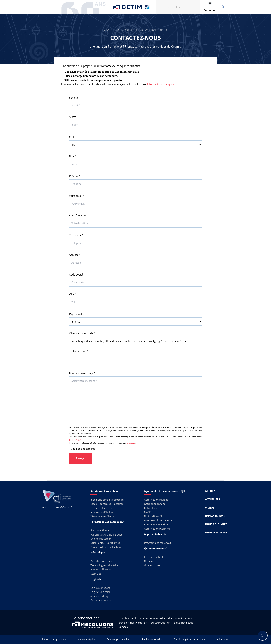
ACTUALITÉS (213, 499)
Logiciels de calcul (101, 592)
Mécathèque (130, 30)
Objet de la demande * (82, 333)
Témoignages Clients (102, 516)
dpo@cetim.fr (75, 440)
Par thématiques (100, 530)
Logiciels (96, 579)
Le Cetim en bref (154, 557)
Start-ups (96, 574)
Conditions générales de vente (189, 639)
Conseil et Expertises (102, 508)
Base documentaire (102, 561)
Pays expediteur (78, 314)
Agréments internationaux (159, 520)
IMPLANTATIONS (215, 516)
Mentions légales (86, 639)
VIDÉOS (210, 508)
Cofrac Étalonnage (155, 504)
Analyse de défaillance (103, 512)
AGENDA (210, 491)
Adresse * (75, 255)
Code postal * (77, 274)
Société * (74, 98)
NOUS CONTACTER (216, 532)
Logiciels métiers (100, 588)
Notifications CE (153, 516)
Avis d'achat (223, 639)
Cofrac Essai (151, 508)
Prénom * (75, 176)
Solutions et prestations (105, 491)
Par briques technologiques (106, 534)
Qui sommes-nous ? (156, 548)
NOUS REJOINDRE (216, 524)
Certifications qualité (156, 500)
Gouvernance (152, 565)
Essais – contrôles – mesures (107, 504)
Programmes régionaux (158, 543)
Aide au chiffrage (100, 596)
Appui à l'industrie (155, 534)
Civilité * (74, 137)
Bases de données (101, 600)
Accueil (109, 30)
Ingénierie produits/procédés (108, 500)
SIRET (73, 117)
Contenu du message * (82, 373)
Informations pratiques (161, 84)
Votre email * (77, 196)
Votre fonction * (78, 215)
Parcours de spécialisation (106, 547)
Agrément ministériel (156, 524)
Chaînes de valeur (101, 539)
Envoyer (81, 458)
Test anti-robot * (79, 351)
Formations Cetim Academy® (107, 522)
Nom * (73, 156)
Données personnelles (118, 639)
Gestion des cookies (152, 639)
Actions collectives (101, 569)
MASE (147, 512)
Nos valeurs (151, 561)
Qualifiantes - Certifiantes (105, 543)
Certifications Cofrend (157, 529)
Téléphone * (76, 235)
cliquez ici (131, 443)
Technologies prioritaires (105, 565)
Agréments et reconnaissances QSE (165, 491)
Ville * (72, 294)
